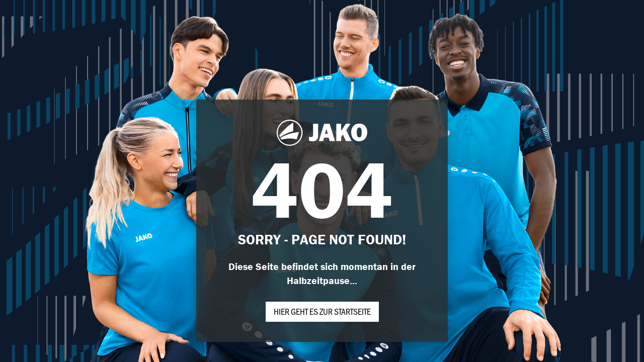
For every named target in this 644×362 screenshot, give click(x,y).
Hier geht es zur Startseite (322, 311)
